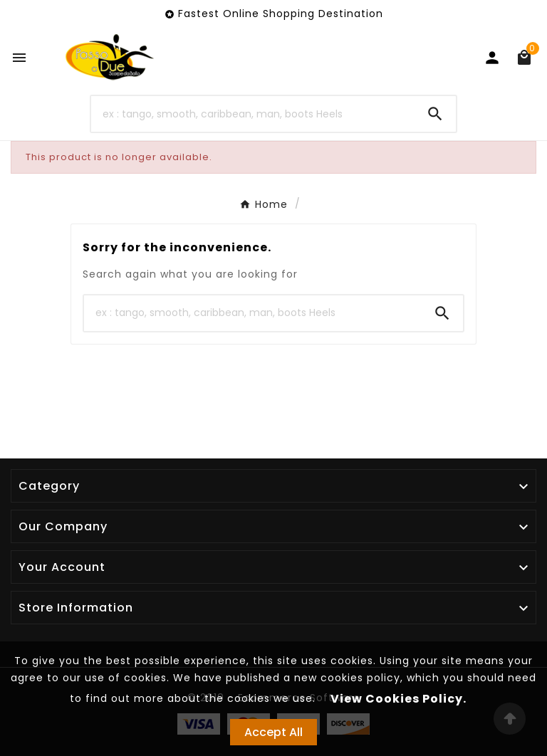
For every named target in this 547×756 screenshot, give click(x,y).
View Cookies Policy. (398, 699)
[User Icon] (492, 58)
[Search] (253, 114)
